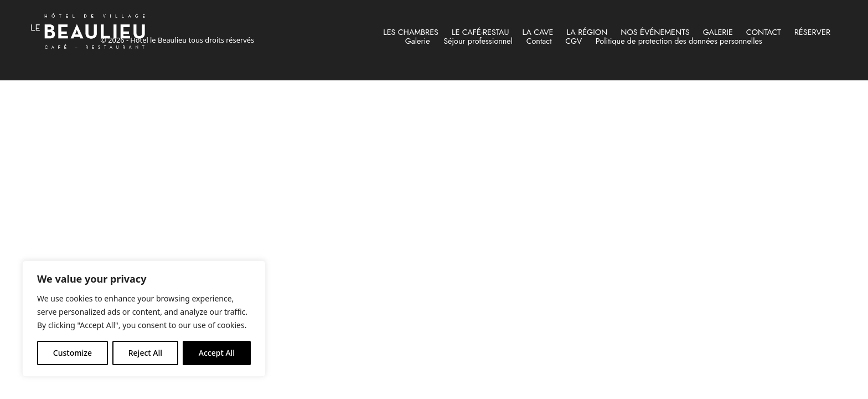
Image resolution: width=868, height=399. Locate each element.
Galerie (718, 32)
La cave (538, 32)
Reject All (145, 353)
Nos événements (655, 32)
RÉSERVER (812, 32)
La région (587, 32)
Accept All (217, 353)
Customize (73, 353)
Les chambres (411, 32)
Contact (764, 32)
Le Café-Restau (480, 32)
